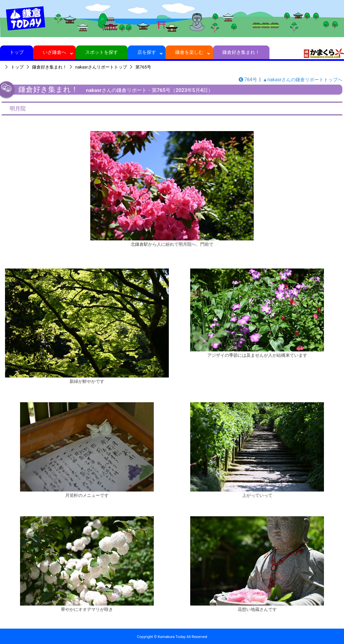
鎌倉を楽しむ (189, 52)
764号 (248, 80)
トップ (17, 52)
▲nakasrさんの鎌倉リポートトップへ (303, 80)
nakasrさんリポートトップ (101, 67)
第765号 (143, 67)
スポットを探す (102, 52)
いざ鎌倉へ (55, 52)
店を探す (147, 52)
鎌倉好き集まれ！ (241, 52)
